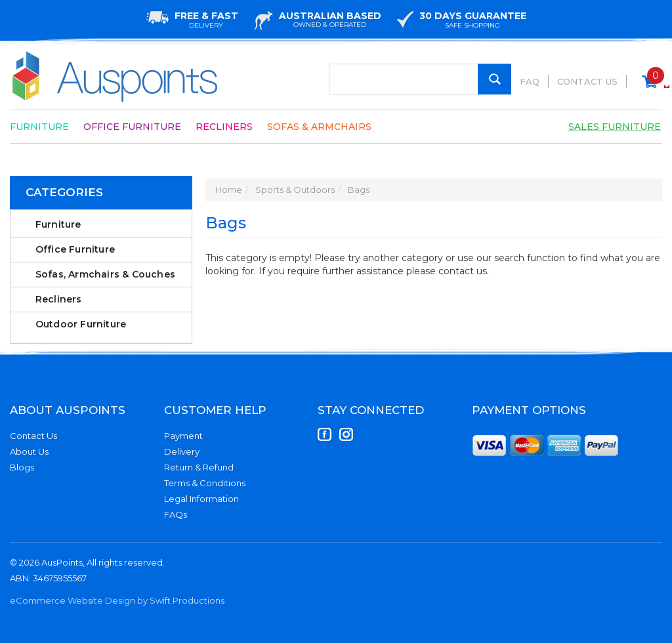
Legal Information (201, 499)
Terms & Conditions (205, 483)
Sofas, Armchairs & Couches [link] (105, 274)
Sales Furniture (615, 127)
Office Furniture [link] (75, 249)
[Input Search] (420, 79)
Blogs (22, 467)
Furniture (39, 127)
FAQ (530, 81)
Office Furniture (132, 127)
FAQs (176, 514)
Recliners (224, 127)
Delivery (182, 451)
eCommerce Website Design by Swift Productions (117, 600)
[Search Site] (494, 79)
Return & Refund (199, 467)
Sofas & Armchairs (319, 127)
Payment (183, 436)
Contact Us (587, 81)
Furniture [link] (58, 224)
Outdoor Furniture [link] (81, 324)
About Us (29, 451)
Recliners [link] (59, 299)
